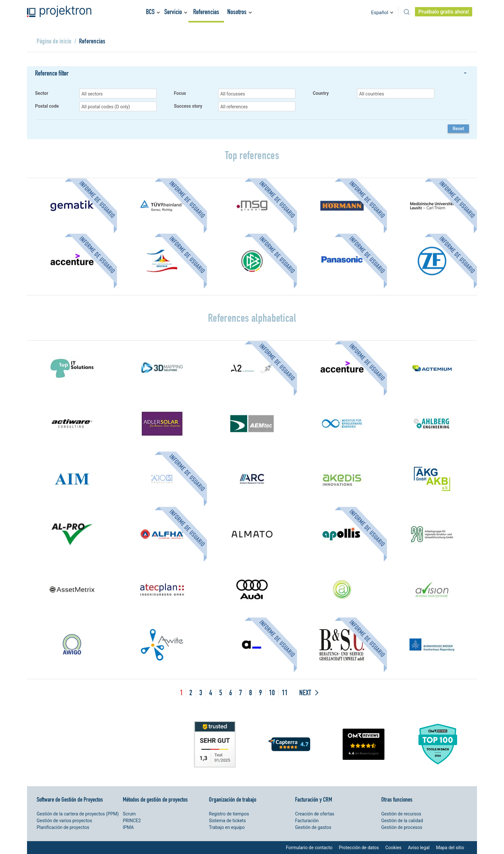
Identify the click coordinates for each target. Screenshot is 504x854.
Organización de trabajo (233, 799)
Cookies (393, 848)
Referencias (206, 12)
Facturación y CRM (314, 799)
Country (321, 93)
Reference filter (52, 73)
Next (305, 692)
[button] (118, 94)
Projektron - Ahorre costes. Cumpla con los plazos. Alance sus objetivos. (59, 11)
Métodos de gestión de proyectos (155, 799)
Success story (188, 106)
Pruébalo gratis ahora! (444, 12)
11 (285, 692)
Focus (180, 93)
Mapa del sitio (450, 848)
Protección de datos (359, 848)
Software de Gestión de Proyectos (70, 799)
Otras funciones (397, 799)
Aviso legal (419, 848)
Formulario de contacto (309, 848)
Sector (42, 93)
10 (272, 692)
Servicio (173, 12)
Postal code (47, 106)
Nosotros (237, 12)
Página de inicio (54, 41)
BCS (150, 12)
